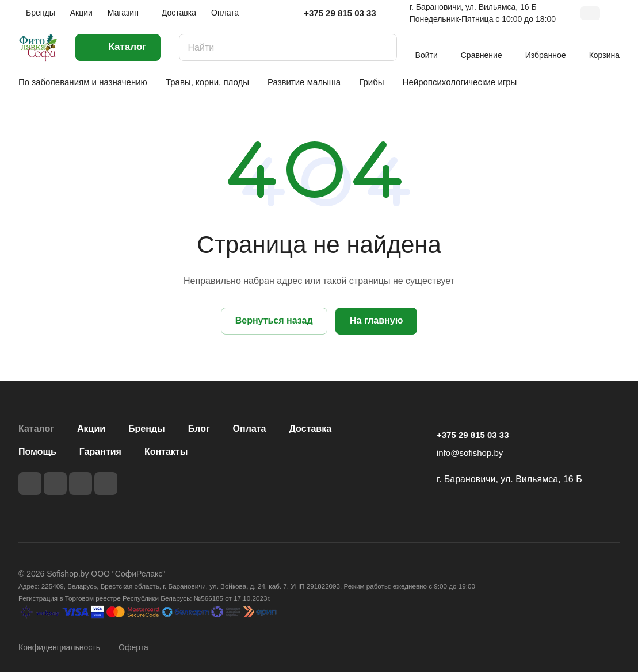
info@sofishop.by (470, 453)
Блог (199, 429)
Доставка (311, 429)
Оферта (133, 647)
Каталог (36, 429)
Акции (91, 429)
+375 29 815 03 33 (340, 13)
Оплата (250, 429)
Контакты (166, 452)
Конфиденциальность (59, 647)
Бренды (147, 429)
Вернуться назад (274, 320)
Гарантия (100, 452)
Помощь (37, 452)
